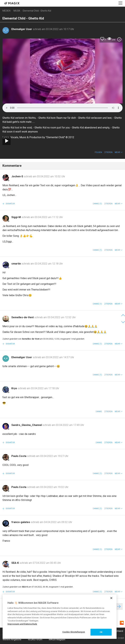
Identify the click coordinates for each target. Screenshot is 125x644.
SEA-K (15, 563)
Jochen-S (18, 176)
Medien (6, 11)
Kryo (15, 388)
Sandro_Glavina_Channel (27, 425)
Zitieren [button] (108, 152)
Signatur (10, 204)
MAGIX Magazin (57, 639)
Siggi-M (16, 217)
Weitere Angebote (12, 639)
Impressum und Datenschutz (22, 624)
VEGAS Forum (35, 639)
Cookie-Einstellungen (74, 632)
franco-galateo (21, 522)
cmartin (16, 264)
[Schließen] (111, 598)
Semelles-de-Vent (23, 317)
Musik (17, 11)
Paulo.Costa (19, 456)
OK (101, 632)
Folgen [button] (98, 152)
